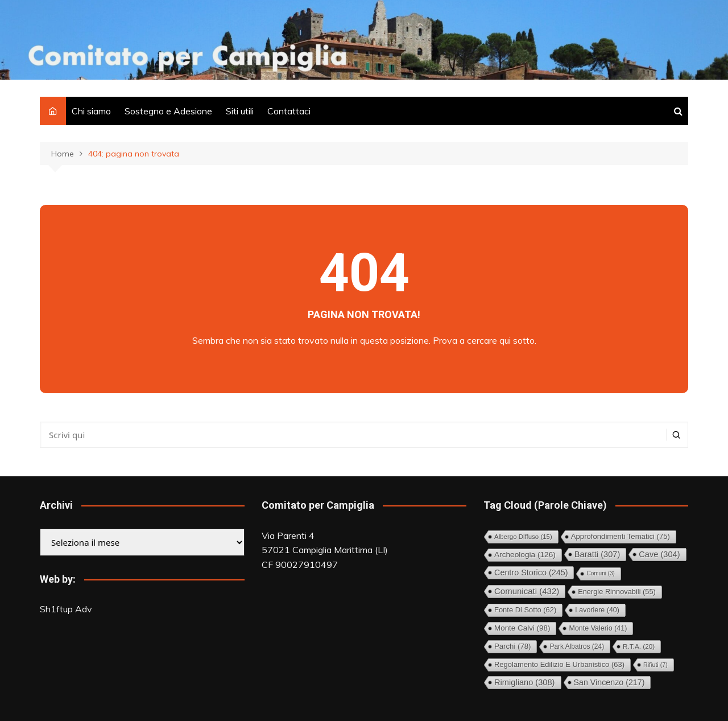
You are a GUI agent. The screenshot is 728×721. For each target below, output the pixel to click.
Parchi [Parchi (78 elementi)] (512, 646)
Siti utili (240, 111)
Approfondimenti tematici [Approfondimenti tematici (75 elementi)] (621, 536)
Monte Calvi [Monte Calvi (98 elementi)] (522, 628)
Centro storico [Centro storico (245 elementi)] (531, 572)
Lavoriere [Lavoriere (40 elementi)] (597, 610)
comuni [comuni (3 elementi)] (600, 573)
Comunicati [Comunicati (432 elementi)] (527, 591)
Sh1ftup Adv (66, 609)
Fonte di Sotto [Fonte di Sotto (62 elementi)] (525, 610)
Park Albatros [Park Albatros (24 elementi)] (577, 646)
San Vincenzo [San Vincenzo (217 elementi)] (609, 682)
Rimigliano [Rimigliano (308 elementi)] (525, 682)
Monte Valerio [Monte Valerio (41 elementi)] (598, 628)
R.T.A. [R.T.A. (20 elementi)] (639, 646)
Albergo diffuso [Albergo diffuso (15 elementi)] (523, 537)
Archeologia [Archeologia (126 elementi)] (525, 555)
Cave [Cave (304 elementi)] (659, 554)
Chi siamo (91, 111)
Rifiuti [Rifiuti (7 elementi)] (655, 665)
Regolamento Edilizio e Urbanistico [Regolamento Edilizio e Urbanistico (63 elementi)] (559, 664)
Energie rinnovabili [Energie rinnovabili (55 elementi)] (617, 592)
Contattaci (289, 111)
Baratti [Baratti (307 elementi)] (597, 554)
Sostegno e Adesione (168, 111)
